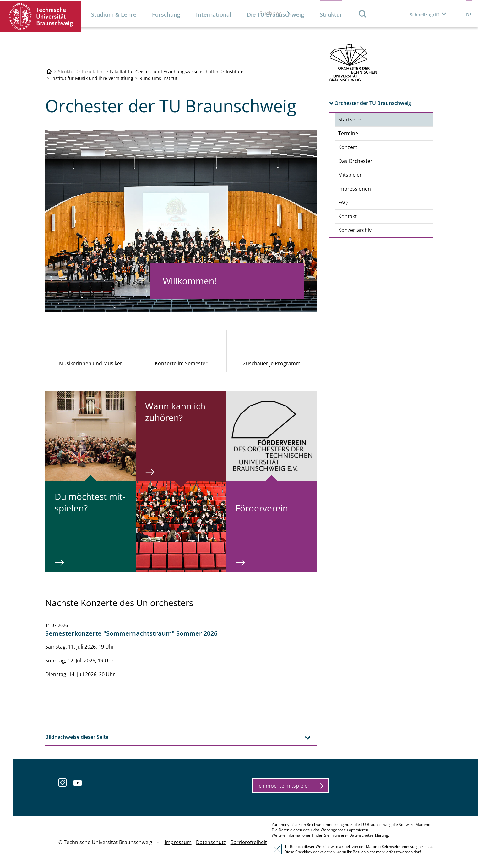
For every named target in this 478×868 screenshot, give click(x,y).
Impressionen (355, 189)
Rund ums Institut (158, 78)
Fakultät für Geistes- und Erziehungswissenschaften (165, 72)
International (214, 14)
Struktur (331, 14)
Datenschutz (211, 842)
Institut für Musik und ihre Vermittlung (92, 78)
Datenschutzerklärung (369, 835)
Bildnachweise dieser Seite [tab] (77, 737)
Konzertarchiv (355, 230)
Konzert (348, 147)
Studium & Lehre (114, 14)
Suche (363, 14)
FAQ (343, 202)
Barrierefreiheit (249, 842)
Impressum (178, 842)
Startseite (350, 119)
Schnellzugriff (424, 15)
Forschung (166, 14)
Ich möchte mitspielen (284, 786)
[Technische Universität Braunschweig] (49, 72)
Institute (235, 72)
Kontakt (348, 216)
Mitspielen (350, 175)
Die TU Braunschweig (275, 14)
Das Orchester (355, 161)
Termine (348, 133)
